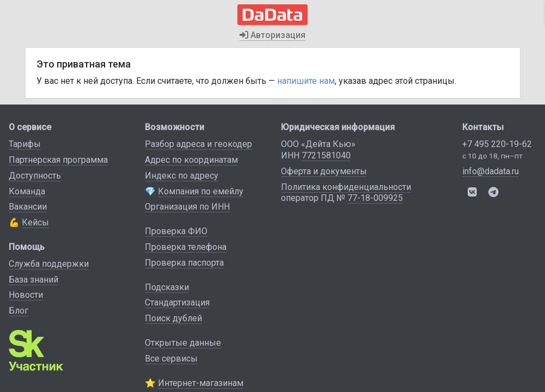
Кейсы (35, 222)
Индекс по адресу (182, 176)
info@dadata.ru (491, 171)
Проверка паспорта (184, 263)
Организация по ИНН (187, 207)
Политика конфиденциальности (346, 187)
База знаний (33, 280)
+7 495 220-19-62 (497, 144)
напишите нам (306, 81)
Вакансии (28, 207)
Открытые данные (183, 343)
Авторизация (272, 35)
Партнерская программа (58, 160)
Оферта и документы (324, 171)
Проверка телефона (186, 247)
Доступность (35, 176)
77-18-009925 (375, 198)
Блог (19, 311)
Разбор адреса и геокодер (198, 144)
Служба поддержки (49, 264)
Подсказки (167, 287)
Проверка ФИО (176, 231)
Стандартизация (177, 302)
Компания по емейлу (201, 191)
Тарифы (25, 144)
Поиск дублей (173, 318)
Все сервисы (171, 359)
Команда (27, 191)
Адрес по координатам (191, 160)
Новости (26, 295)
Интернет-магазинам (201, 383)
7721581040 (326, 155)
